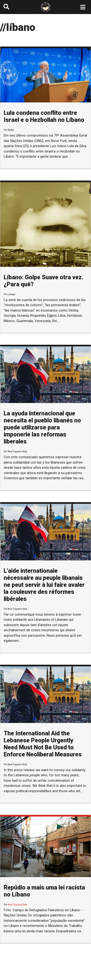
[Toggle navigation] (83, 7)
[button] (6, 7)
